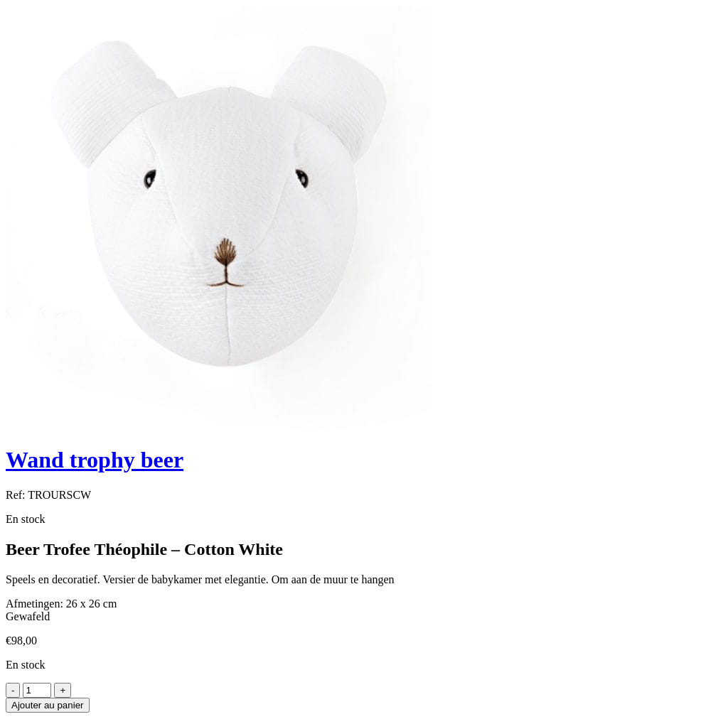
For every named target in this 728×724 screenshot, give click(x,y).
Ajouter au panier (48, 705)
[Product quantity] (37, 690)
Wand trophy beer (95, 460)
